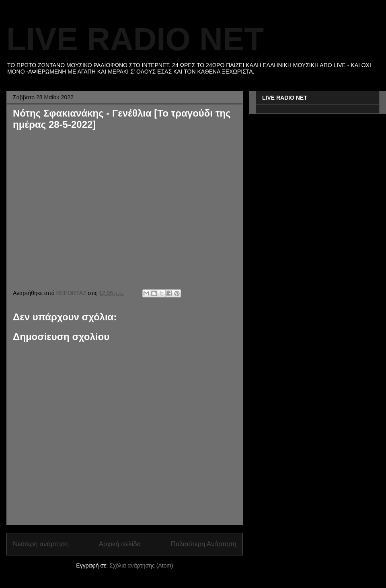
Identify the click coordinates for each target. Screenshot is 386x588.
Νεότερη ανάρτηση (41, 544)
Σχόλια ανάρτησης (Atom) (141, 565)
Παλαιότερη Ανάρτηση (204, 544)
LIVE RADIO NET (135, 39)
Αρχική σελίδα (120, 544)
